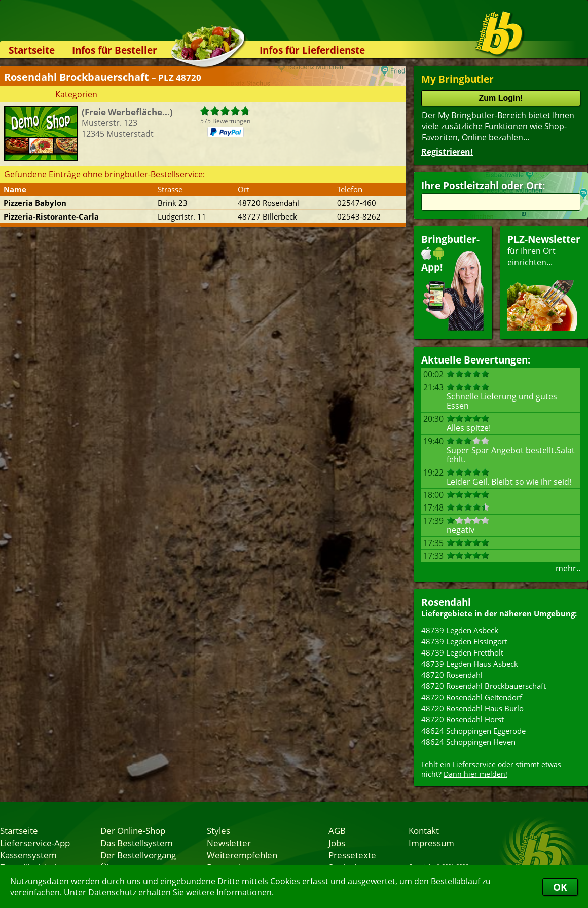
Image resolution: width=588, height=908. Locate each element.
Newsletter (229, 843)
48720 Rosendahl (452, 675)
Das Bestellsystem (137, 843)
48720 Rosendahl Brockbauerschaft (484, 686)
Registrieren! (447, 152)
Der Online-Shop (133, 830)
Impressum (431, 843)
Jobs (337, 843)
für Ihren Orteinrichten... (544, 282)
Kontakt (424, 830)
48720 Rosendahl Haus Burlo (472, 708)
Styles (218, 830)
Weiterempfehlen (242, 855)
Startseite (32, 50)
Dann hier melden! (475, 774)
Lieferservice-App (35, 843)
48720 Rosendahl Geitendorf (472, 697)
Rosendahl (446, 602)
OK (560, 887)
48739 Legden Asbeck (460, 630)
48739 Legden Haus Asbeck (470, 664)
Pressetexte (352, 855)
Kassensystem (28, 855)
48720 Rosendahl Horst (463, 719)
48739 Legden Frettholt (462, 652)
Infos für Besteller (115, 50)
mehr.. (568, 568)
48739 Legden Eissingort (464, 641)
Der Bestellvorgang (138, 855)
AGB (337, 830)
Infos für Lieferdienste (312, 50)
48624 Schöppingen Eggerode (473, 731)
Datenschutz (112, 892)
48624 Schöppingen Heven (468, 742)
